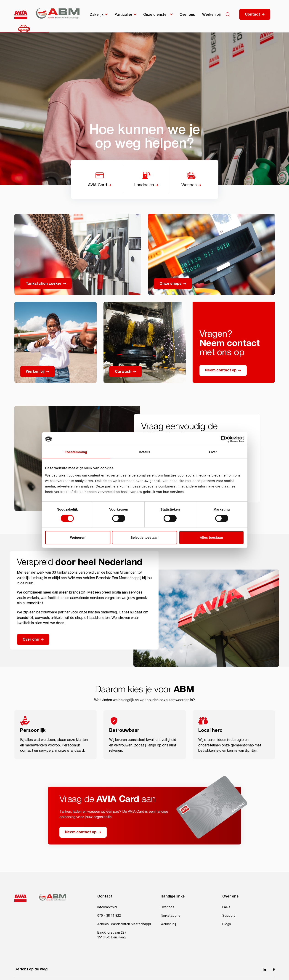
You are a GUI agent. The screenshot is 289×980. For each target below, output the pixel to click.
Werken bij (211, 14)
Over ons (187, 14)
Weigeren (78, 537)
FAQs (226, 907)
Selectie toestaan (144, 537)
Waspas (189, 185)
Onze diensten (156, 14)
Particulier (123, 14)
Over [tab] (213, 452)
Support (229, 916)
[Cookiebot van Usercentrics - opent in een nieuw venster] (224, 439)
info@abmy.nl (107, 907)
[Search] (228, 14)
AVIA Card (97, 185)
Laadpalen (144, 185)
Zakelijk (97, 14)
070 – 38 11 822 (109, 916)
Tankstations (170, 916)
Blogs (227, 924)
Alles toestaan (211, 537)
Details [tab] (145, 452)
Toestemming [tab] (76, 452)
